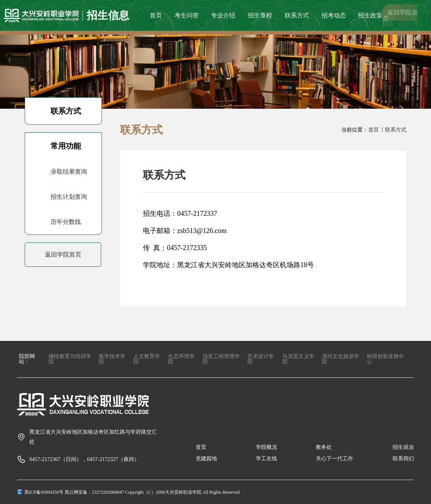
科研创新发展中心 (385, 359)
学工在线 (266, 459)
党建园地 (206, 459)
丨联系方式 (393, 130)
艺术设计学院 (261, 359)
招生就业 (403, 447)
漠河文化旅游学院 (341, 359)
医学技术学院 (112, 359)
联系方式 (297, 15)
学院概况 (266, 447)
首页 (156, 15)
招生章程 (260, 15)
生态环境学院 (181, 359)
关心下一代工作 (334, 459)
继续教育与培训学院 (70, 359)
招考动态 (334, 15)
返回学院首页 (400, 15)
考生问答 (187, 15)
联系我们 (403, 459)
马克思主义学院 (298, 359)
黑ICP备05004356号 (44, 492)
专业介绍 (223, 15)
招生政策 (370, 15)
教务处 (324, 447)
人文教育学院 (147, 359)
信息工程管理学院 (221, 359)
